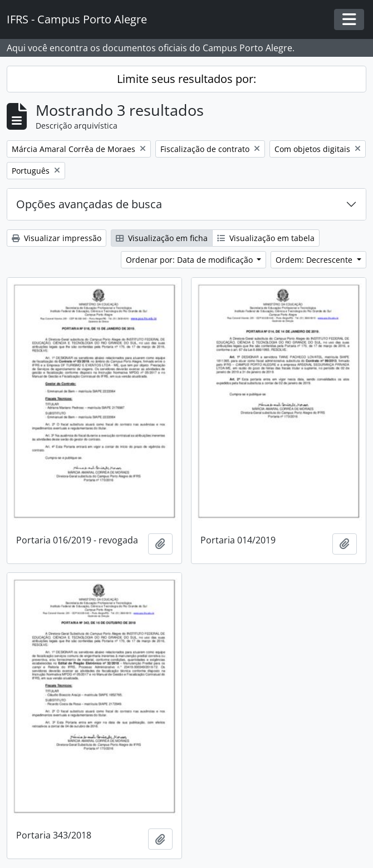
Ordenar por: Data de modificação (190, 260)
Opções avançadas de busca (89, 204)
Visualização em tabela (266, 238)
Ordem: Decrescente (315, 260)
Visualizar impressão (57, 238)
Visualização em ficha (162, 238)
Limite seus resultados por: (186, 79)
